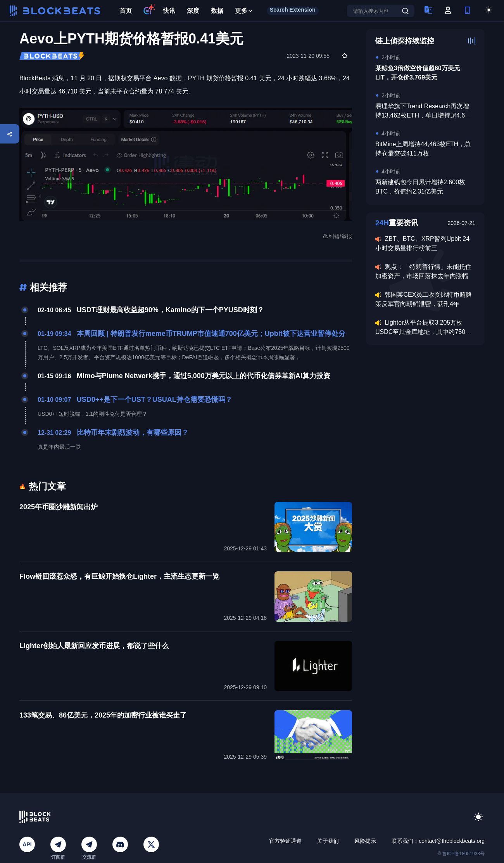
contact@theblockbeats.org (452, 841)
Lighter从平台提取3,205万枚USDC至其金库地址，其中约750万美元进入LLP (423, 332)
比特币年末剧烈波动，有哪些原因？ (133, 432)
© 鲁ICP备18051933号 (461, 854)
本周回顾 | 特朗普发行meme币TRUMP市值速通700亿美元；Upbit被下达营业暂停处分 (211, 334)
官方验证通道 (285, 841)
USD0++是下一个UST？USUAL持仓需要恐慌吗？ (154, 400)
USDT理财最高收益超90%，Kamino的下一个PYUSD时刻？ (170, 310)
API (27, 844)
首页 (126, 11)
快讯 (169, 11)
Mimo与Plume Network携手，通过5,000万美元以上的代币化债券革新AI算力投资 (204, 376)
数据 (217, 11)
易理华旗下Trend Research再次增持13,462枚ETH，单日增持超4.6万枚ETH (423, 115)
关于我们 (328, 841)
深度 (193, 11)
